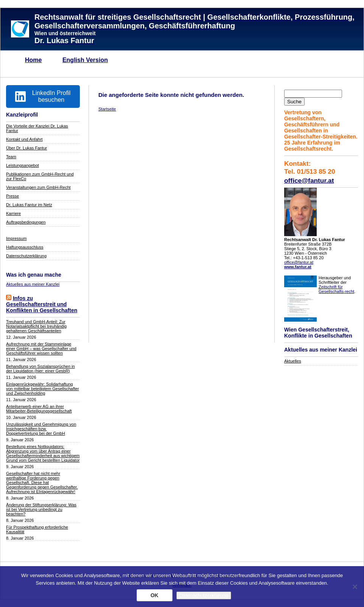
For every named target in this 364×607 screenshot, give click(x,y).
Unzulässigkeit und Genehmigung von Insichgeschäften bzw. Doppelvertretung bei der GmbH (41, 429)
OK (155, 595)
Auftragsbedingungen (26, 222)
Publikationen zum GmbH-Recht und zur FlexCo (40, 176)
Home (33, 60)
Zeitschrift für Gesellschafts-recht (336, 289)
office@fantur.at (309, 181)
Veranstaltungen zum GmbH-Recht (38, 187)
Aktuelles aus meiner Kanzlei (33, 284)
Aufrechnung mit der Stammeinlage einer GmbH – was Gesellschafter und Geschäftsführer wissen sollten (41, 349)
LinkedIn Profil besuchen (43, 96)
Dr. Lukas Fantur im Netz (29, 205)
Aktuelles (293, 361)
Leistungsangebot (23, 165)
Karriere (13, 213)
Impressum (16, 238)
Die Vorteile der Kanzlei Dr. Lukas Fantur (37, 128)
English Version (85, 60)
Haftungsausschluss (25, 247)
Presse (12, 196)
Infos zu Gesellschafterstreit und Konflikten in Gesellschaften (42, 304)
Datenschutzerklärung (26, 256)
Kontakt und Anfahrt (24, 139)
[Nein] (355, 587)
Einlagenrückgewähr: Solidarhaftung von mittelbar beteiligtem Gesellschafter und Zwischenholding (43, 389)
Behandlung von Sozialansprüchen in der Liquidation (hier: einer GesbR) (40, 369)
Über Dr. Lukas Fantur (26, 148)
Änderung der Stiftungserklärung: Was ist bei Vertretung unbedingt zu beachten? (41, 509)
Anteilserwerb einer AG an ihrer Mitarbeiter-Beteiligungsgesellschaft (39, 409)
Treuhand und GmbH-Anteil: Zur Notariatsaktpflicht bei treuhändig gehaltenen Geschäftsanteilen (36, 326)
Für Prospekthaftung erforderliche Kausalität (37, 529)
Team (11, 157)
